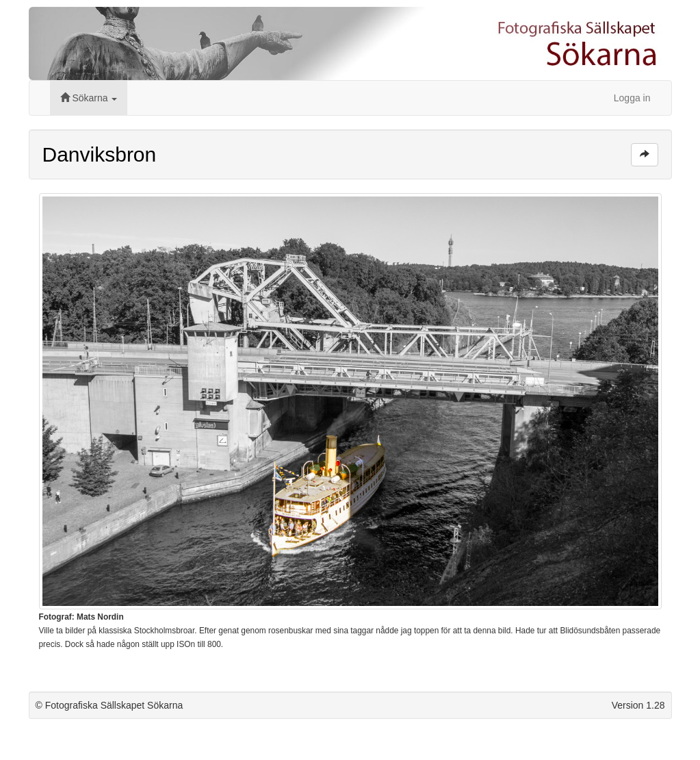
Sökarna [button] (89, 98)
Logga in (632, 98)
